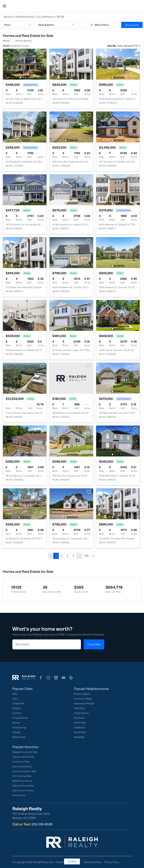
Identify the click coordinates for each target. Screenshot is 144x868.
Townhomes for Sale (23, 757)
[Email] (47, 644)
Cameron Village (83, 699)
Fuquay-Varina (20, 718)
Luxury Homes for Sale (24, 771)
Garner (16, 723)
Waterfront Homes (22, 781)
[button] (4, 6)
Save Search (132, 25)
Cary (15, 699)
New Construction (22, 766)
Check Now (94, 644)
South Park (80, 732)
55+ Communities (22, 776)
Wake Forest (19, 737)
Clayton (16, 708)
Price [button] (18, 25)
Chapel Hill (18, 703)
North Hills (80, 723)
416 (86, 556)
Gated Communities (23, 786)
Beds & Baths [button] (57, 25)
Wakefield (79, 737)
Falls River (79, 708)
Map (72, 861)
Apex (15, 694)
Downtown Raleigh (84, 703)
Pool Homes (19, 795)
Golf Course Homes (23, 790)
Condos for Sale (21, 762)
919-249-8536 (42, 824)
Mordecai (79, 718)
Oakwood (79, 727)
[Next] (93, 556)
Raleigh (16, 732)
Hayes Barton (81, 713)
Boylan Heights (82, 694)
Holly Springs (19, 727)
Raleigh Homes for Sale (25, 752)
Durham (17, 713)
